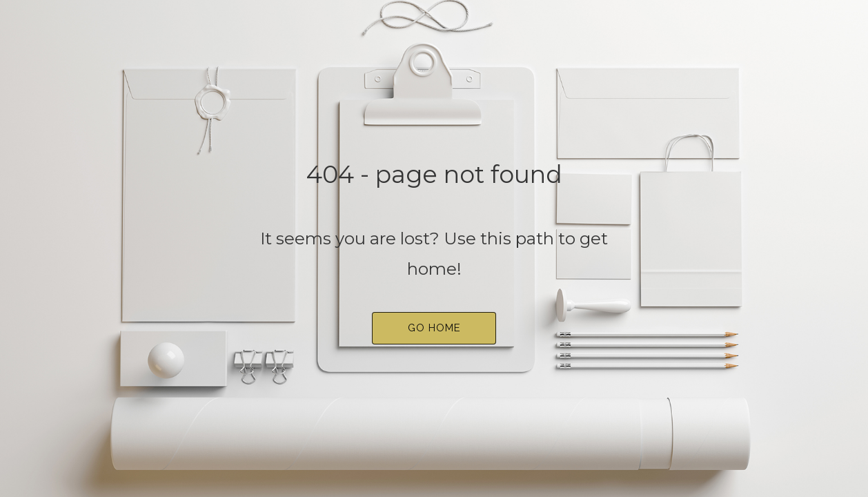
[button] (434, 328)
